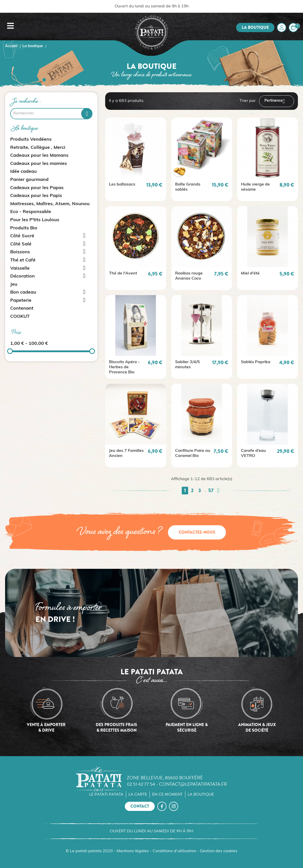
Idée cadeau (23, 172)
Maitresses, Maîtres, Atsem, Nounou (50, 204)
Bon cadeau (23, 292)
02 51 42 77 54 (141, 784)
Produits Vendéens (31, 140)
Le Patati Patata (106, 794)
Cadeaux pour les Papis (36, 196)
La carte (138, 794)
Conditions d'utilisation (174, 851)
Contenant (22, 308)
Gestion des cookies (219, 851)
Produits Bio (24, 228)
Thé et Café (23, 260)
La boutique (255, 27)
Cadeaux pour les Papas (37, 188)
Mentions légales (133, 851)
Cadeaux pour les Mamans (39, 156)
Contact (140, 806)
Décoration (22, 276)
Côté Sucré (22, 236)
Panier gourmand (29, 180)
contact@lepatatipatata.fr (193, 784)
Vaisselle (20, 268)
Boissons (20, 252)
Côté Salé (21, 244)
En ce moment (167, 794)
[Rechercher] (51, 114)
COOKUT (20, 317)
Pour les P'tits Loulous (35, 220)
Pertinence (277, 101)
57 (211, 490)
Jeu (14, 285)
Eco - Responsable (31, 212)
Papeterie (21, 301)
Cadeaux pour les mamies (39, 164)
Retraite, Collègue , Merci (38, 148)
